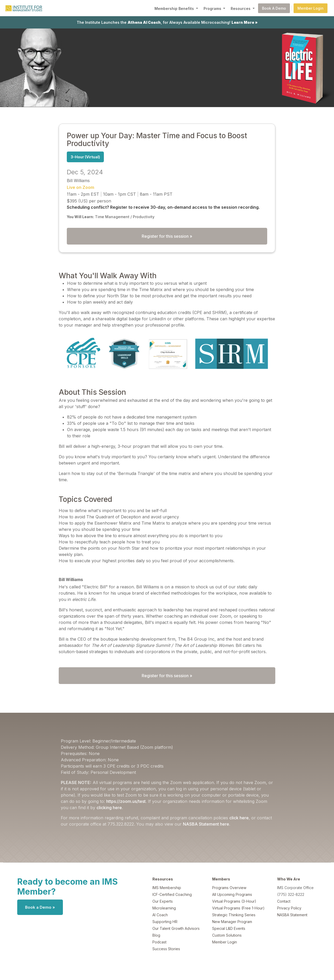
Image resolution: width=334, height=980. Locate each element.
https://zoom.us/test (126, 801)
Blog (156, 935)
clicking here (109, 808)
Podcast (159, 942)
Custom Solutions (227, 935)
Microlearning (164, 908)
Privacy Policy (289, 908)
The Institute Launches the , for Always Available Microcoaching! (167, 22)
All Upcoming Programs (232, 894)
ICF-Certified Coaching (172, 894)
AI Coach (160, 915)
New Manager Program (232, 922)
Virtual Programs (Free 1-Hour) (238, 908)
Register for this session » (167, 236)
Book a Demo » (40, 907)
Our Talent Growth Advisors (176, 928)
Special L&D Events (229, 928)
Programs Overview (229, 888)
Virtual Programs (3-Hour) (234, 901)
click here (239, 818)
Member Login (311, 8)
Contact (284, 901)
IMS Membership (167, 888)
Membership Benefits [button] (175, 8)
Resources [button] (241, 8)
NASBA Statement (292, 915)
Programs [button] (213, 8)
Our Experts (163, 901)
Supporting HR (165, 922)
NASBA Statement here (206, 824)
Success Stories (166, 949)
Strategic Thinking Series (234, 915)
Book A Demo (274, 8)
